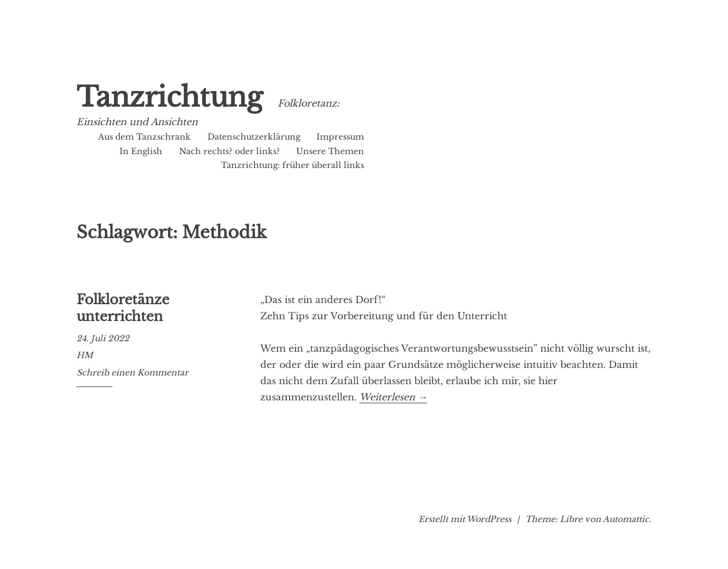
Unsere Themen (330, 151)
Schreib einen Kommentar (132, 373)
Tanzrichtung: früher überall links (292, 165)
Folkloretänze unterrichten (123, 308)
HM (85, 355)
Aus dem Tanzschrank (144, 137)
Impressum (340, 137)
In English (141, 151)
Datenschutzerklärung (254, 137)
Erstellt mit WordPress (465, 519)
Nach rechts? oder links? (230, 151)
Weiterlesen (393, 397)
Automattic (626, 519)
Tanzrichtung (170, 97)
